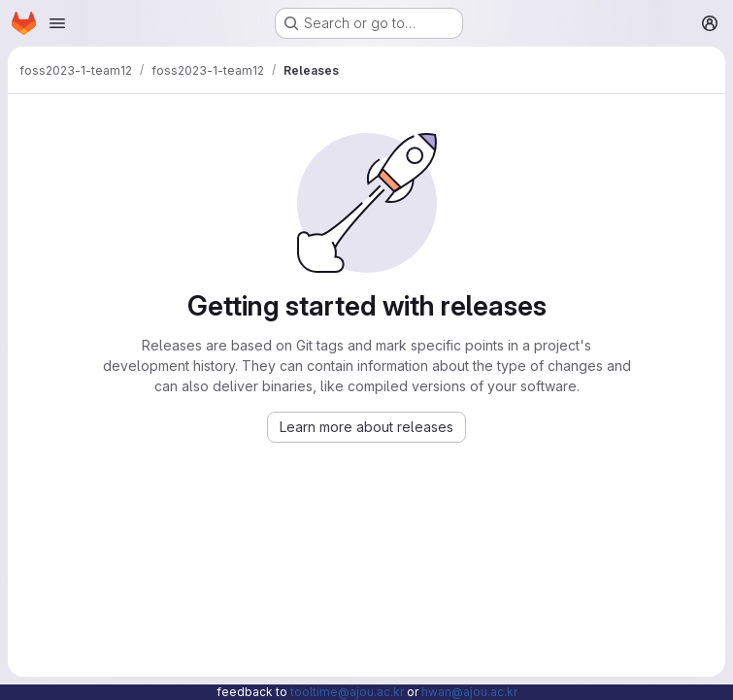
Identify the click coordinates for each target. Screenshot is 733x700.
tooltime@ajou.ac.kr (347, 692)
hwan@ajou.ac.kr (469, 692)
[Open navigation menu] (57, 23)
